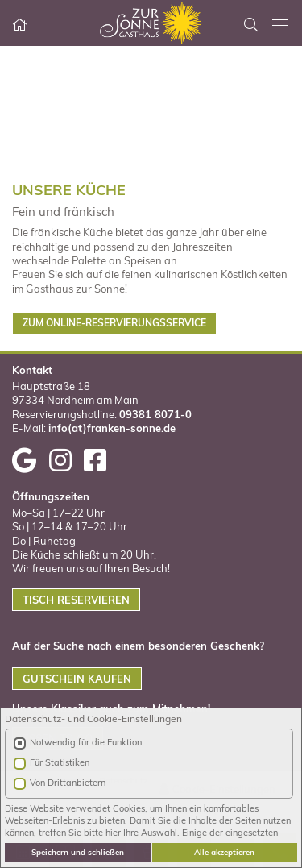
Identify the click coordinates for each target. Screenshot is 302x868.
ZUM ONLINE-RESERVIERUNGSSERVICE (114, 323)
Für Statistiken (60, 762)
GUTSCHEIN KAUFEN (77, 679)
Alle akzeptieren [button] (224, 852)
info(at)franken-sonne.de (112, 428)
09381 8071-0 (155, 414)
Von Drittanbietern (68, 783)
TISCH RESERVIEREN (76, 600)
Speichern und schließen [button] (78, 852)
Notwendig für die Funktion (86, 742)
